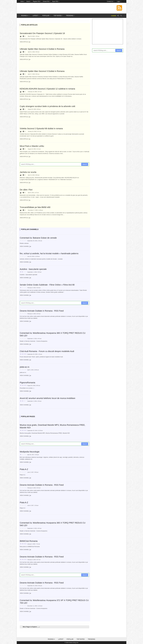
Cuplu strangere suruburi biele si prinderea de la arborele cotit (47, 106)
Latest (61, 639)
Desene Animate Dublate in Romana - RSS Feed (42, 311)
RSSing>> (51, 639)
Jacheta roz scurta (28, 172)
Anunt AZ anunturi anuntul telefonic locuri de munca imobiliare (48, 398)
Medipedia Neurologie (30, 452)
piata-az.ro (25, 367)
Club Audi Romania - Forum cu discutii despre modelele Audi (47, 351)
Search (85, 164)
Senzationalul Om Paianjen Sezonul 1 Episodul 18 (42, 33)
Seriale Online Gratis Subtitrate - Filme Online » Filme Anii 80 (47, 285)
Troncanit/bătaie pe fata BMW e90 (35, 207)
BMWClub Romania (29, 541)
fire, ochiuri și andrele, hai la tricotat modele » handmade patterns (49, 253)
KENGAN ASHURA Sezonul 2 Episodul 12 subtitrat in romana (47, 89)
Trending (91, 639)
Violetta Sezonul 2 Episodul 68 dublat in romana (41, 128)
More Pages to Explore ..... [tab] (31, 627)
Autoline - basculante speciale (33, 269)
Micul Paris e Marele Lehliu (32, 146)
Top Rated (81, 639)
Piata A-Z (24, 469)
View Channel (25, 246)
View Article (25, 42)
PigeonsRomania (27, 383)
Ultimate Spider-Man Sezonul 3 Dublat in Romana (42, 71)
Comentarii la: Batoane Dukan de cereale (38, 238)
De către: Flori (26, 190)
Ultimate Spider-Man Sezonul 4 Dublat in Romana (42, 49)
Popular (70, 639)
